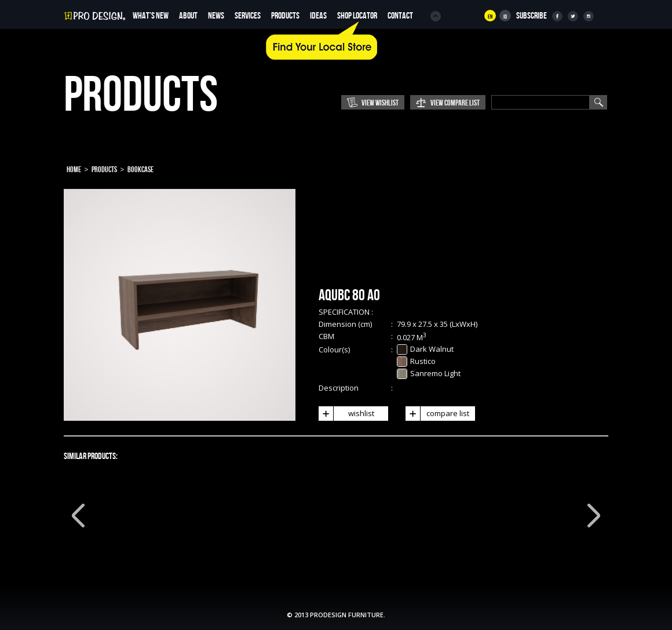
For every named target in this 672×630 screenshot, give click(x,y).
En (490, 17)
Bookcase (140, 170)
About (188, 16)
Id (505, 17)
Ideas (318, 16)
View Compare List (455, 103)
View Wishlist (380, 103)
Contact (400, 16)
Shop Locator (357, 16)
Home (74, 170)
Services (248, 16)
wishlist (346, 414)
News (216, 16)
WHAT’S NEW (151, 16)
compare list (437, 414)
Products (285, 16)
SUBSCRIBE (532, 16)
